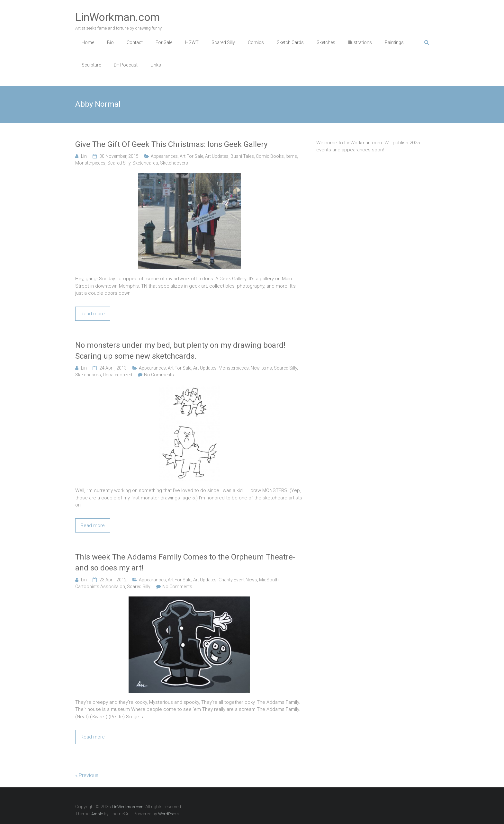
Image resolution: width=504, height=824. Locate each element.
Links (156, 65)
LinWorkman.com (117, 17)
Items (291, 156)
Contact (135, 42)
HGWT (192, 42)
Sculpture (91, 65)
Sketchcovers (174, 163)
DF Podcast (126, 65)
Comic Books (270, 156)
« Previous (87, 775)
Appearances (164, 156)
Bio (110, 42)
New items (261, 368)
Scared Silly (223, 42)
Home (88, 42)
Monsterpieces (90, 163)
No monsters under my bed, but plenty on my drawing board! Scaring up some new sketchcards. (180, 351)
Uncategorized (117, 375)
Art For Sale (191, 156)
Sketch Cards (290, 42)
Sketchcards (145, 163)
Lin (84, 156)
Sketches (326, 42)
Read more (93, 314)
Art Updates (217, 156)
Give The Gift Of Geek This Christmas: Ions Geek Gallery (171, 144)
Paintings (394, 42)
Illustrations (360, 42)
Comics (256, 42)
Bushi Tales (242, 156)
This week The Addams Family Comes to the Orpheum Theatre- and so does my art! (185, 562)
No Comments (159, 375)
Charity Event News (238, 580)
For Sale (164, 42)
